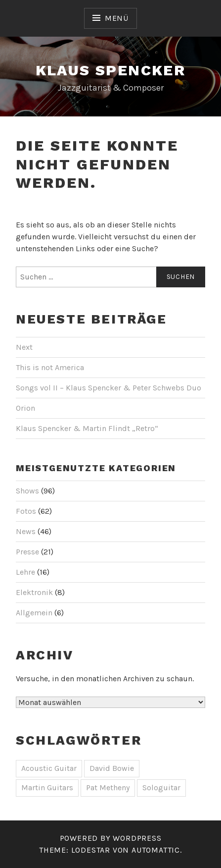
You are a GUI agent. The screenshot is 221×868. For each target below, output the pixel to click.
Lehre (25, 572)
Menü (117, 18)
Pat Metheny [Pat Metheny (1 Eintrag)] (108, 787)
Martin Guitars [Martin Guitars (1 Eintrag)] (47, 787)
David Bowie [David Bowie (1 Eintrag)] (112, 768)
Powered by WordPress (111, 838)
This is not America (50, 367)
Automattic (156, 850)
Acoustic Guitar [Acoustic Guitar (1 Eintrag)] (49, 768)
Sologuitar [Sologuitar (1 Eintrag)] (161, 787)
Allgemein (34, 613)
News (26, 531)
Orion (25, 408)
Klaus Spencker (111, 70)
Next (24, 347)
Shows (27, 491)
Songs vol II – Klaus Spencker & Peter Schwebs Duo (109, 388)
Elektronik (34, 592)
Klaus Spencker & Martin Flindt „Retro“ (87, 428)
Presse (27, 552)
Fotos (26, 511)
